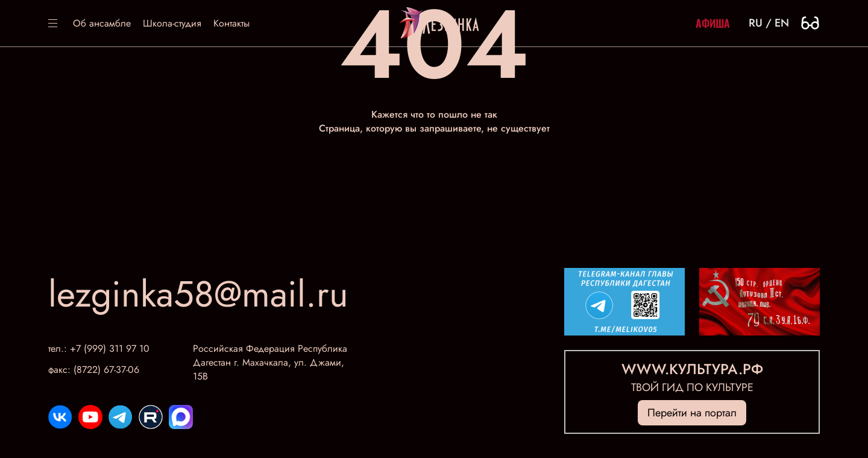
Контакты (231, 23)
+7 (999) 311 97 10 (110, 348)
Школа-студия (172, 23)
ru (756, 23)
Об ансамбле (102, 23)
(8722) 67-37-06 (106, 370)
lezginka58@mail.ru (198, 294)
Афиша (713, 23)
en (782, 23)
